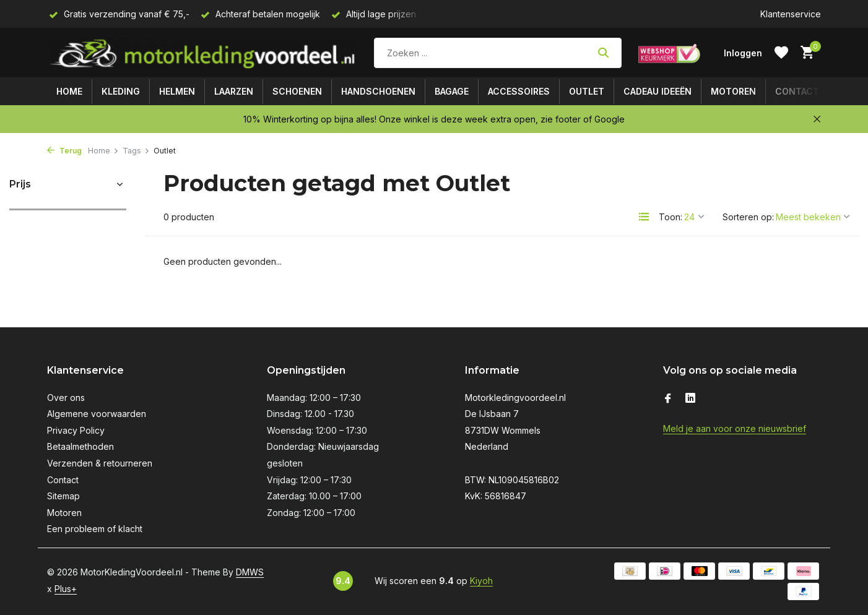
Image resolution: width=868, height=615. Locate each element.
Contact (797, 91)
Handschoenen (378, 91)
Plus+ (66, 589)
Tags (136, 151)
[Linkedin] (690, 399)
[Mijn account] (743, 53)
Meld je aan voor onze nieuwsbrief (735, 428)
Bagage (452, 91)
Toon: (671, 217)
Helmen (177, 91)
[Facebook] (668, 399)
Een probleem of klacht (95, 529)
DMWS (250, 572)
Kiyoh (481, 581)
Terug (64, 151)
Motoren (733, 91)
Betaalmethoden (80, 446)
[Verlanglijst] (781, 53)
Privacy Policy (76, 430)
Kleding (121, 91)
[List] (644, 217)
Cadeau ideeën (658, 91)
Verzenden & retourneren (100, 463)
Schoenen (297, 91)
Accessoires (519, 91)
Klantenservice (791, 14)
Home (69, 91)
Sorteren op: (748, 217)
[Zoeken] (498, 53)
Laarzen (234, 91)
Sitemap (63, 496)
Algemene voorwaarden (97, 414)
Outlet (587, 91)
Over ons (66, 398)
